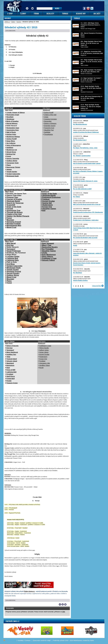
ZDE (64, 612)
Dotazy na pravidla (78, 123)
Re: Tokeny (77, 197)
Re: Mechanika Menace (80, 124)
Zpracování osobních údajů (42, 640)
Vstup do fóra (97, 286)
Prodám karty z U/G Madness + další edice (86, 220)
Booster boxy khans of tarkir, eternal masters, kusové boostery (87, 264)
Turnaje (77, 18)
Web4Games (78, 640)
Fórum (33, 7)
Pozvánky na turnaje (79, 179)
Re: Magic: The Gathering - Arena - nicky (85, 148)
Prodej (75, 246)
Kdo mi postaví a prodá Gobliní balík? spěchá (87, 164)
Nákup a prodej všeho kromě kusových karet (86, 130)
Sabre (92, 640)
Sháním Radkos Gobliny (80, 281)
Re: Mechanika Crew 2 (80, 140)
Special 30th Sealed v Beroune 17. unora (85, 181)
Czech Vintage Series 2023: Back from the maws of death (88, 229)
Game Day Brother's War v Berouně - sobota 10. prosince (87, 254)
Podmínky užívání (59, 640)
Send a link (60, 604)
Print (63, 604)
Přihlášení (27, 7)
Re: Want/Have (78, 273)
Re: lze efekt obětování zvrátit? (82, 189)
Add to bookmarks (65, 604)
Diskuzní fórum (80, 116)
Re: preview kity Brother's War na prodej (85, 238)
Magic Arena (77, 146)
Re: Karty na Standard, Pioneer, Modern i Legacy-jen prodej (88, 172)
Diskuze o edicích (78, 154)
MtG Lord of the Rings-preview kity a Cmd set (87, 205)
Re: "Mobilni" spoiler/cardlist (82, 156)
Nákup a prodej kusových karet (82, 169)
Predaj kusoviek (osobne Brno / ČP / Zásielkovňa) (88, 212)
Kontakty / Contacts (24, 640)
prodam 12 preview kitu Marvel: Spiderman (86, 132)
